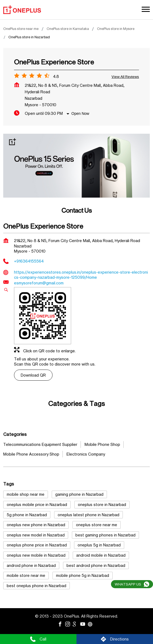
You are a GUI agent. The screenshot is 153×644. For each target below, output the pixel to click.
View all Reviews (125, 77)
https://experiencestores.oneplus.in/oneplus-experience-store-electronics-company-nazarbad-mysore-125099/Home (81, 275)
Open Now (80, 113)
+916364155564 (29, 261)
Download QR (33, 375)
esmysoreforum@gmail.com (39, 283)
